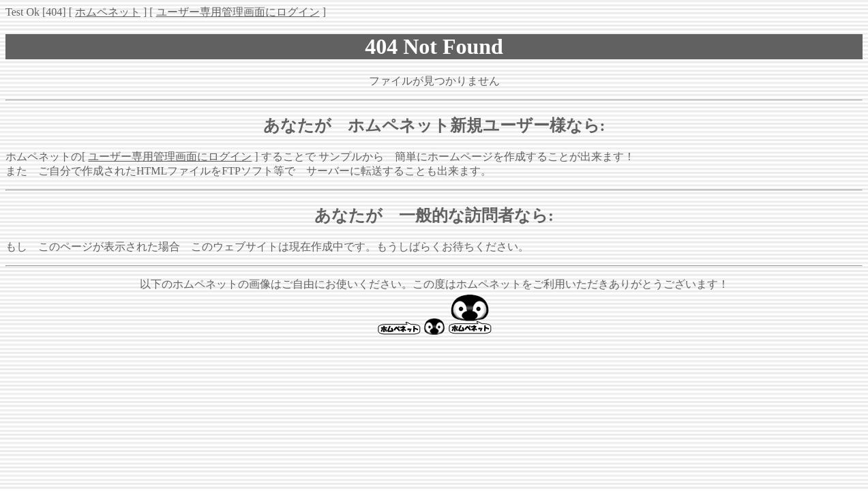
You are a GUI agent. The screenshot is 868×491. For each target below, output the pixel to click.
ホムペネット (108, 12)
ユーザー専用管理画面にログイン (238, 12)
